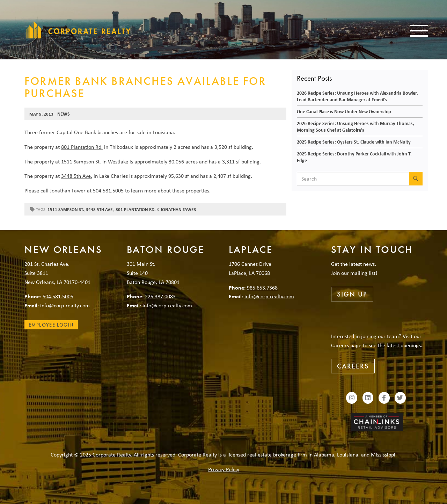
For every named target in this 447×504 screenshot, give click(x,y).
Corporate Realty (79, 30)
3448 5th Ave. (77, 176)
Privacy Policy (224, 469)
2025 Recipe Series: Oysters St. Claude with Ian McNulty (354, 142)
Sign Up (352, 294)
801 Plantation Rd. (82, 147)
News (64, 114)
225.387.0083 (160, 296)
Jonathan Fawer (68, 190)
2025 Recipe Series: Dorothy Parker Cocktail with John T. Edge (354, 157)
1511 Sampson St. (81, 161)
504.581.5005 (58, 296)
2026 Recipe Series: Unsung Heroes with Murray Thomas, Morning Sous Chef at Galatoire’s (356, 126)
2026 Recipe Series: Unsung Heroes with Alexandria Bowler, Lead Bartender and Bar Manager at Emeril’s (357, 96)
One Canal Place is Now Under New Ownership (344, 111)
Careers (353, 366)
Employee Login (51, 325)
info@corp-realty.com (65, 305)
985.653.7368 (262, 287)
